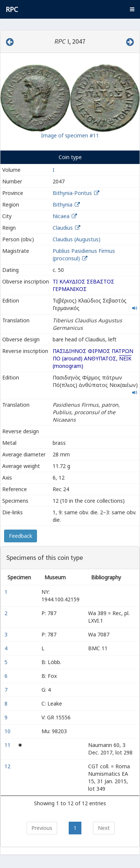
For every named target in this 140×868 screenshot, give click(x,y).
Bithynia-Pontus (72, 193)
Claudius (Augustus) (77, 239)
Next (104, 828)
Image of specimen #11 (70, 135)
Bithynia (63, 204)
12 (8, 766)
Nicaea (61, 216)
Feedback (21, 536)
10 (8, 731)
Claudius (63, 228)
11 (8, 745)
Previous (42, 828)
